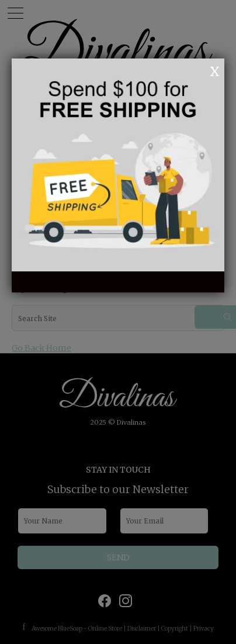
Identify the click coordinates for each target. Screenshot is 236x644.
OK (199, 70)
